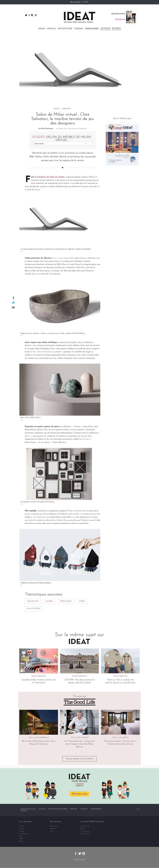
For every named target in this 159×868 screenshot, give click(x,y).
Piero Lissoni (58, 258)
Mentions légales (28, 809)
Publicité (74, 809)
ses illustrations (40, 517)
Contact (84, 809)
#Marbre (49, 601)
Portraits (42, 676)
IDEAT (86, 2)
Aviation (85, 738)
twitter (26, 15)
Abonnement (96, 809)
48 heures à (44, 738)
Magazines (53, 829)
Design (42, 29)
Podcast (107, 29)
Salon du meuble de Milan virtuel (61, 139)
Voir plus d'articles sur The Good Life (80, 759)
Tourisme (79, 29)
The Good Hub (85, 831)
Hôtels (126, 738)
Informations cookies (58, 809)
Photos (21, 841)
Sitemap (24, 811)
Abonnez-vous (79, 794)
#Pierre (82, 601)
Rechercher (36, 15)
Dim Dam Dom (85, 834)
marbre (86, 439)
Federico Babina (75, 511)
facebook (29, 15)
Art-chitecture (65, 29)
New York (37, 352)
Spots (21, 836)
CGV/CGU (42, 809)
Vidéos (117, 29)
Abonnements (54, 826)
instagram (32, 15)
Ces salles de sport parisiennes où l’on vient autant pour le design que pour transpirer (118, 140)
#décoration (33, 601)
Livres (52, 831)
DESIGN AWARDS (92, 29)
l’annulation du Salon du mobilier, (51, 177)
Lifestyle (51, 29)
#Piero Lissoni (66, 601)
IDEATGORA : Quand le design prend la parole (125, 151)
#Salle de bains (34, 609)
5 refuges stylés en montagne (115, 161)
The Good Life (75, 2)
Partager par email (13, 307)
